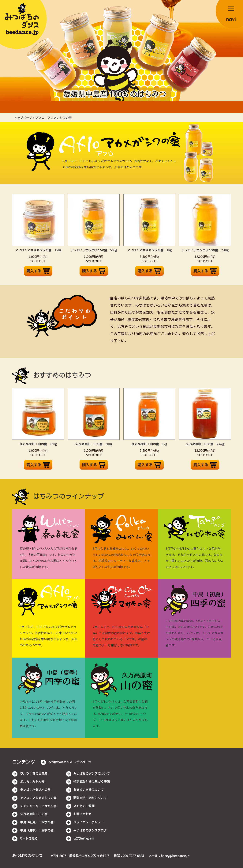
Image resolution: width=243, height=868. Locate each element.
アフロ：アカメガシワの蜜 (54, 117)
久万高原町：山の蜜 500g (94, 444)
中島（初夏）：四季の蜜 (36, 822)
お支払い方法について (88, 789)
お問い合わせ (82, 814)
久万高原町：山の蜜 (33, 814)
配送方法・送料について (90, 798)
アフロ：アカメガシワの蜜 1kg (149, 250)
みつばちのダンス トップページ (69, 762)
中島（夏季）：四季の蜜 (36, 830)
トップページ (23, 117)
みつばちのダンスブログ (90, 830)
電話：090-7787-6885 (129, 856)
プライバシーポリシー (88, 822)
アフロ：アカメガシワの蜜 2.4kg (205, 250)
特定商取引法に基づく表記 (92, 782)
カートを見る (28, 838)
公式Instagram (84, 838)
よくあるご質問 (84, 806)
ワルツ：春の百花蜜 (33, 773)
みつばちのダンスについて (92, 773)
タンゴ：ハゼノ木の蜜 (35, 789)
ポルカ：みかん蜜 (32, 782)
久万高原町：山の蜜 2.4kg (205, 444)
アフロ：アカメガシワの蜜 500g (94, 250)
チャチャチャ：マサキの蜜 (38, 806)
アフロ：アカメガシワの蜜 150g (38, 250)
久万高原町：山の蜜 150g (38, 444)
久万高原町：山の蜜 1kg (149, 444)
